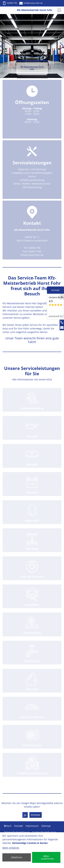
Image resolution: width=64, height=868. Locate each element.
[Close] (62, 297)
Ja (25, 815)
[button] (2, 46)
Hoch (8, 826)
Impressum (32, 826)
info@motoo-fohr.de (31, 3)
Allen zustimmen (47, 857)
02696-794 (10, 3)
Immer (35, 815)
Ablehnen (17, 857)
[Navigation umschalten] (59, 10)
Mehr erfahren (11, 848)
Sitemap (46, 826)
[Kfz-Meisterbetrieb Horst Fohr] (6, 10)
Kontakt (19, 826)
